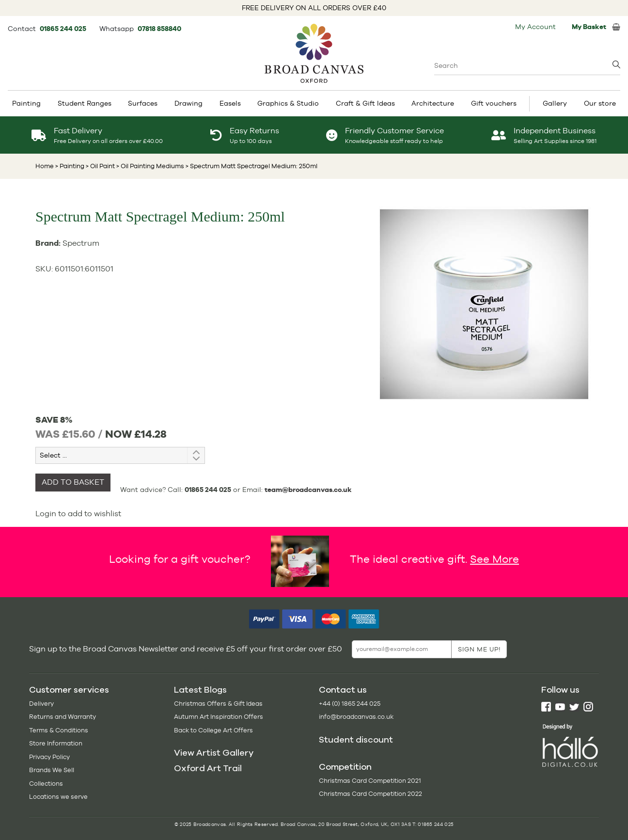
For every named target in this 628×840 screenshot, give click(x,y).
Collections (46, 784)
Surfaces (143, 103)
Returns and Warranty (63, 717)
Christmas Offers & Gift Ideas (218, 704)
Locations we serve (58, 797)
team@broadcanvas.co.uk (308, 490)
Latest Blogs (200, 690)
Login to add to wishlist (78, 514)
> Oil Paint (100, 166)
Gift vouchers (494, 103)
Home (45, 166)
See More (495, 559)
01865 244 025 (64, 29)
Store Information (56, 743)
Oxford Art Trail (208, 768)
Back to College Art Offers (213, 730)
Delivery (41, 704)
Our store (600, 103)
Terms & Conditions (59, 730)
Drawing (188, 103)
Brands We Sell (52, 770)
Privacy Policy (49, 757)
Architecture (433, 103)
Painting (26, 103)
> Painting (70, 166)
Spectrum (81, 243)
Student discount (356, 740)
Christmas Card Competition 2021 (370, 781)
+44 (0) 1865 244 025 (350, 704)
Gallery (555, 103)
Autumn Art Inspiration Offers (219, 717)
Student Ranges (85, 103)
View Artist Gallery (214, 753)
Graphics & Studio (288, 103)
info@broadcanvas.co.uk (356, 717)
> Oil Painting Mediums (149, 166)
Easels (230, 103)
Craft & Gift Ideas (365, 103)
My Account (535, 27)
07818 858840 (159, 29)
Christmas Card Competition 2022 (370, 794)
